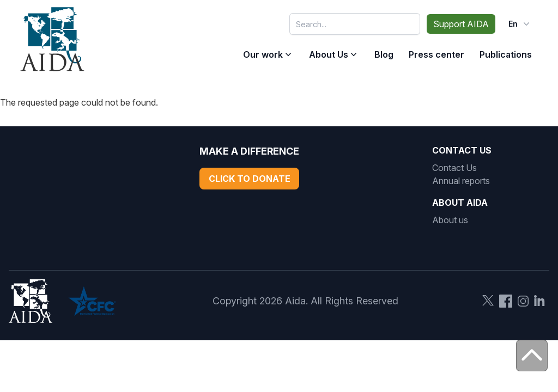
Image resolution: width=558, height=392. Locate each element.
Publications (506, 54)
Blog (384, 54)
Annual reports (461, 181)
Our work (263, 54)
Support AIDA (461, 24)
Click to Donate (250, 179)
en (520, 24)
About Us (329, 54)
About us (450, 220)
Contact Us (454, 168)
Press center (436, 54)
